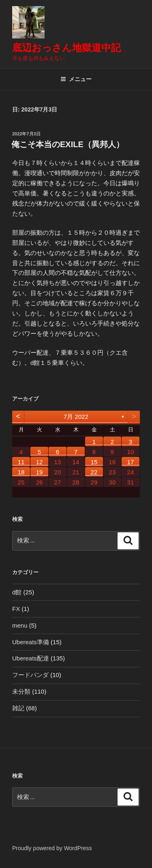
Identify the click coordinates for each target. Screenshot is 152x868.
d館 (17, 592)
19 (40, 472)
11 (21, 462)
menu (20, 625)
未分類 (21, 691)
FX (16, 609)
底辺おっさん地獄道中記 (66, 48)
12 (40, 462)
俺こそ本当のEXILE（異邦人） (68, 144)
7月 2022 (76, 417)
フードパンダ (30, 675)
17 (131, 462)
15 (94, 462)
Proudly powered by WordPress (52, 848)
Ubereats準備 (31, 642)
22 (94, 472)
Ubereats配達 (31, 658)
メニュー (76, 79)
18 (21, 472)
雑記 (18, 708)
